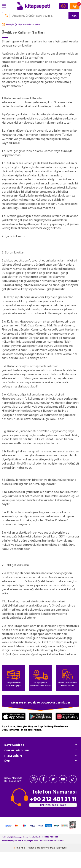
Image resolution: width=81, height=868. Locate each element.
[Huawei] (67, 717)
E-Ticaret (29, 848)
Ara (74, 16)
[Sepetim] (75, 6)
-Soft (19, 848)
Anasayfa (8, 25)
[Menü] (4, 6)
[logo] (33, 6)
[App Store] (14, 717)
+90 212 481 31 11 (53, 799)
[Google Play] (40, 717)
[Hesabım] (64, 6)
